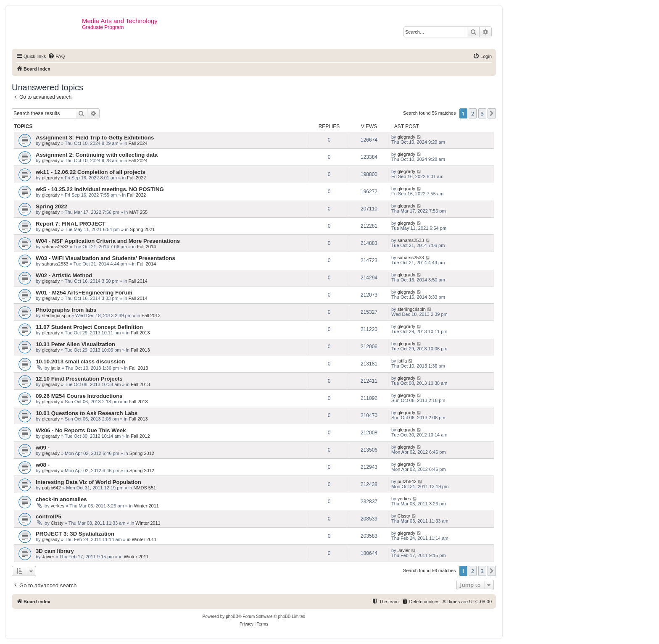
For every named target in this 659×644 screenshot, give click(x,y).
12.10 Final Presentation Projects (79, 379)
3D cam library (55, 551)
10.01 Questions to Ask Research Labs (87, 413)
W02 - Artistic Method (64, 275)
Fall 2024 (138, 143)
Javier (48, 557)
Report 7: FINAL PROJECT (71, 224)
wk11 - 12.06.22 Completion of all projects (91, 172)
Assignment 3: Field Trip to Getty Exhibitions (95, 138)
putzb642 (51, 488)
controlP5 (49, 517)
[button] (492, 113)
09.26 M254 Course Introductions (79, 396)
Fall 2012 (140, 436)
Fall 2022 (136, 178)
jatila (56, 368)
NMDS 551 (145, 488)
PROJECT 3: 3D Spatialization (75, 534)
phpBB (232, 616)
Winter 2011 (146, 506)
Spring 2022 (51, 206)
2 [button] (473, 113)
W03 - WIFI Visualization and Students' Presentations (105, 258)
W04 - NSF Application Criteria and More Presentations (108, 241)
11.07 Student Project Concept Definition (89, 327)
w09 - (43, 448)
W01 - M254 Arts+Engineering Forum (84, 293)
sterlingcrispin (56, 315)
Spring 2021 (142, 229)
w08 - (43, 465)
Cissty (57, 523)
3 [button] (482, 113)
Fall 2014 (146, 247)
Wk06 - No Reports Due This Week (81, 430)
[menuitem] (56, 56)
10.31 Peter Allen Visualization (75, 344)
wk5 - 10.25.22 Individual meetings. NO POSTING (100, 189)
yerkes (58, 506)
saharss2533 (55, 247)
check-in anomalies (61, 499)
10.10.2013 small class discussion (80, 361)
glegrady (51, 143)
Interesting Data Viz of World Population (88, 482)
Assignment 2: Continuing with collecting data (97, 155)
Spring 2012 (142, 453)
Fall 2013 (151, 315)
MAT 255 (138, 212)
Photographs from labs (66, 310)
